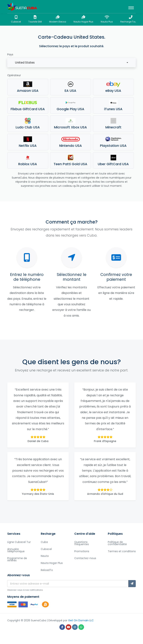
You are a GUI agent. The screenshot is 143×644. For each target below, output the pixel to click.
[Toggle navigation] (131, 7)
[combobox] (71, 63)
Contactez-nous (85, 558)
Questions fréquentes (82, 543)
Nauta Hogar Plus (83, 19)
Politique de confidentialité (117, 543)
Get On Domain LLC (81, 620)
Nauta (45, 556)
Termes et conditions (122, 551)
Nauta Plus (107, 19)
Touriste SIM (35, 19)
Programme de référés (17, 559)
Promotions (82, 551)
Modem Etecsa (58, 19)
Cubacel (16, 19)
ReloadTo (47, 570)
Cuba (44, 542)
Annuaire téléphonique (16, 550)
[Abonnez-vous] (132, 584)
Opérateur (14, 75)
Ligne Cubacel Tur (19, 542)
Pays (10, 54)
